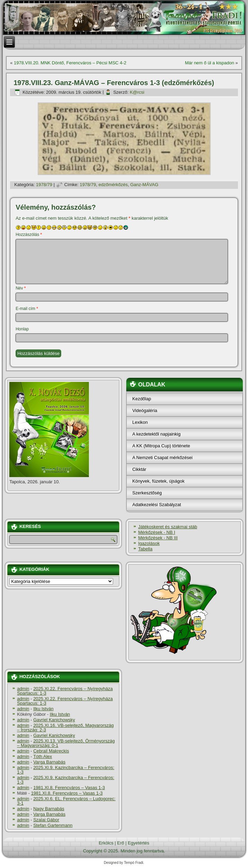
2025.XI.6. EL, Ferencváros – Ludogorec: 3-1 (66, 801)
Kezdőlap (141, 399)
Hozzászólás (29, 235)
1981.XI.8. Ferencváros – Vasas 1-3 (69, 788)
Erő (121, 843)
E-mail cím (27, 309)
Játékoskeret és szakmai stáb (168, 527)
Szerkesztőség (147, 493)
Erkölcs (106, 843)
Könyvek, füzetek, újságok (158, 481)
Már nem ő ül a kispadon (210, 63)
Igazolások (149, 543)
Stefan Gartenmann (53, 825)
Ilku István (43, 709)
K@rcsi (137, 92)
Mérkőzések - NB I (157, 532)
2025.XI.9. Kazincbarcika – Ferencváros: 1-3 (66, 770)
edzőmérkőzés (113, 185)
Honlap (22, 329)
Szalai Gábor (46, 820)
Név (21, 288)
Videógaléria (145, 410)
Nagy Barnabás (49, 809)
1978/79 (44, 185)
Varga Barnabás (49, 762)
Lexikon (140, 422)
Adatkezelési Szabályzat (157, 505)
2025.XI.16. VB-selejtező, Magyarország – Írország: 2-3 (65, 728)
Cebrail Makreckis (51, 751)
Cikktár (139, 469)
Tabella (145, 549)
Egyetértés (138, 843)
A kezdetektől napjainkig (156, 434)
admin (23, 689)
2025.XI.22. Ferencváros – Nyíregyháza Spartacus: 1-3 (65, 691)
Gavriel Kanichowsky (54, 720)
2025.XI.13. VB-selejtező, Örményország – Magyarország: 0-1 (66, 743)
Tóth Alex (43, 756)
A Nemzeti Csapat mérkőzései (162, 458)
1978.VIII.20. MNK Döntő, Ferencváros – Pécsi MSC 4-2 (70, 63)
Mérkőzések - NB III (158, 538)
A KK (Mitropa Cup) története (161, 446)
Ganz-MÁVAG (144, 185)
